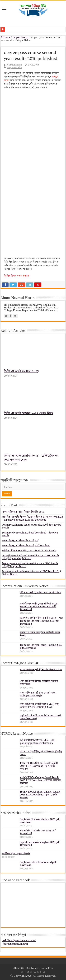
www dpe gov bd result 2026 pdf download (26, 546)
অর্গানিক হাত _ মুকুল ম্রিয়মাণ (16, 854)
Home (5, 37)
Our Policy (32, 968)
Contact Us (46, 968)
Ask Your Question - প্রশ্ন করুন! (19, 941)
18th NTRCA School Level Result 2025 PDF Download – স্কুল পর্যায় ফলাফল (39, 766)
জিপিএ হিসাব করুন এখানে (16, 276)
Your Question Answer (15, 944)
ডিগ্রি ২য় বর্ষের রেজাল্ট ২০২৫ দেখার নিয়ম (29, 414)
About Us (19, 968)
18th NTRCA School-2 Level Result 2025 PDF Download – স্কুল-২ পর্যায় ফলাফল (40, 795)
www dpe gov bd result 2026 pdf (20, 541)
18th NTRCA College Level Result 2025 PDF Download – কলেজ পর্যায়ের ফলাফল (40, 780)
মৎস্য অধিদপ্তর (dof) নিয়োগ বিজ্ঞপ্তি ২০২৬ (23, 512)
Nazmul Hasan (14, 65)
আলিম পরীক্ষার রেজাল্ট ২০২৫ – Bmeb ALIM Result (29, 551)
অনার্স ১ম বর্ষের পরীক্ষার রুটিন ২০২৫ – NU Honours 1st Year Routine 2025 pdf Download (41, 621)
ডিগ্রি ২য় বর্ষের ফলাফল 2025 (21, 371)
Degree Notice (21, 37)
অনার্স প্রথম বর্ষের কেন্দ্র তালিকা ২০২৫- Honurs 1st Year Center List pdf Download (39, 607)
